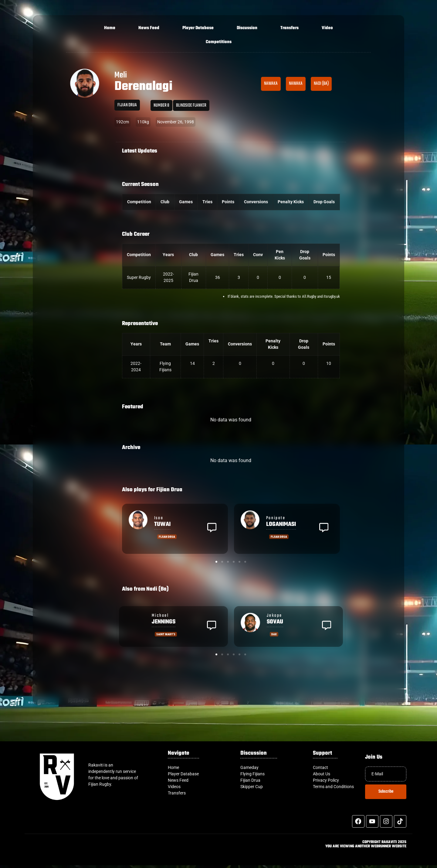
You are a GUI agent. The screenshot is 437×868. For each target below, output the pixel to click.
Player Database (198, 28)
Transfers (290, 28)
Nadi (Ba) (321, 84)
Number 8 (161, 105)
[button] (212, 529)
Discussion (247, 28)
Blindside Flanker (191, 105)
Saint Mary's (166, 634)
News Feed (149, 28)
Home (110, 28)
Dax (274, 634)
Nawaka (271, 84)
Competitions (219, 42)
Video (327, 28)
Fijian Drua (127, 105)
